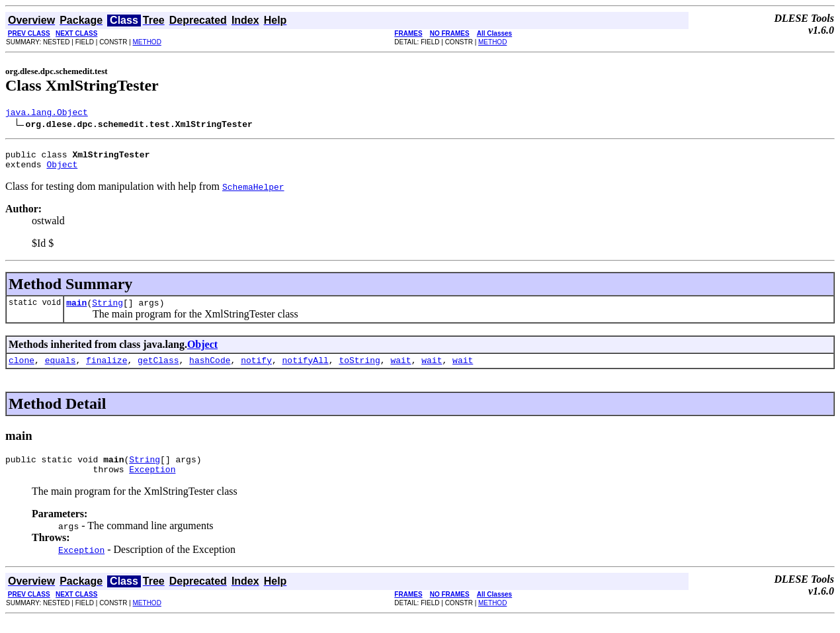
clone (21, 370)
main (76, 310)
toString (359, 370)
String (107, 310)
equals (61, 370)
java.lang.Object (47, 114)
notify (256, 370)
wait (400, 370)
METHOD (147, 42)
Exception (152, 483)
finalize (106, 370)
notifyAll (306, 370)
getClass (158, 370)
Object (62, 170)
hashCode (210, 370)
